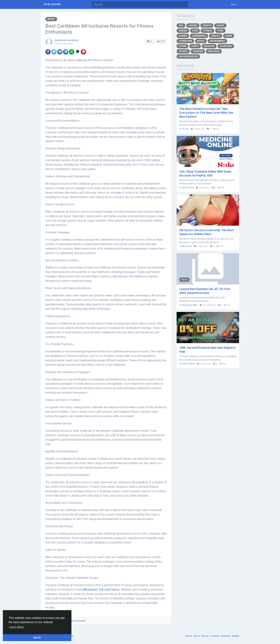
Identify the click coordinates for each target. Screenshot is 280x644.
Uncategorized (188, 56)
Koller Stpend (188, 364)
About (189, 636)
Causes (193, 25)
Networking (217, 41)
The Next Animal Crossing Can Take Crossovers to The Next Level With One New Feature (206, 113)
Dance (220, 25)
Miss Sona (187, 246)
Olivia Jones (188, 188)
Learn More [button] (16, 627)
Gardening (199, 36)
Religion (209, 46)
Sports (183, 51)
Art (181, 25)
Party (195, 46)
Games (183, 36)
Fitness (207, 31)
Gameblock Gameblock (67, 40)
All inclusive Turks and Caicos (102, 590)
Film (195, 31)
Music (51, 19)
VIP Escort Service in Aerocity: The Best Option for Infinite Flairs (207, 232)
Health (216, 36)
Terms (197, 636)
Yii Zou (185, 129)
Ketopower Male (190, 305)
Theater (198, 51)
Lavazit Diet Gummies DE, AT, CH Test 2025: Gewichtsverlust (205, 291)
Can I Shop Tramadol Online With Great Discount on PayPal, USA (205, 174)
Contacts (215, 636)
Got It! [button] (37, 638)
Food (220, 31)
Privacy (205, 636)
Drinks (183, 31)
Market (236, 636)
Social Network (52, 4)
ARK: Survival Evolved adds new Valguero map (207, 350)
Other (182, 46)
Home (229, 36)
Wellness (214, 51)
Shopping (226, 46)
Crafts (207, 25)
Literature (185, 41)
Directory (226, 636)
